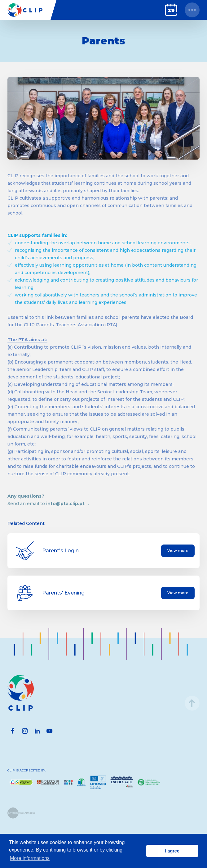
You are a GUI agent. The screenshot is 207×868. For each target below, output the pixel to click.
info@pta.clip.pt (65, 504)
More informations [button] (30, 858)
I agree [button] (172, 851)
